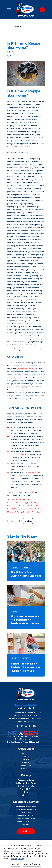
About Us (26, 754)
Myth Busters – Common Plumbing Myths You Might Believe (23, 503)
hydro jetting (19, 378)
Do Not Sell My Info (26, 786)
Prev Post (13, 521)
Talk (32, 492)
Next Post (28, 521)
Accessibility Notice (26, 780)
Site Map (26, 795)
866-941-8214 (26, 708)
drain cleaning (17, 455)
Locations (26, 831)
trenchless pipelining (27, 369)
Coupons (26, 762)
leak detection (34, 472)
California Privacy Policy (26, 783)
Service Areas (26, 766)
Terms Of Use (26, 789)
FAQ (26, 792)
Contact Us (26, 769)
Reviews (26, 759)
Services (26, 757)
